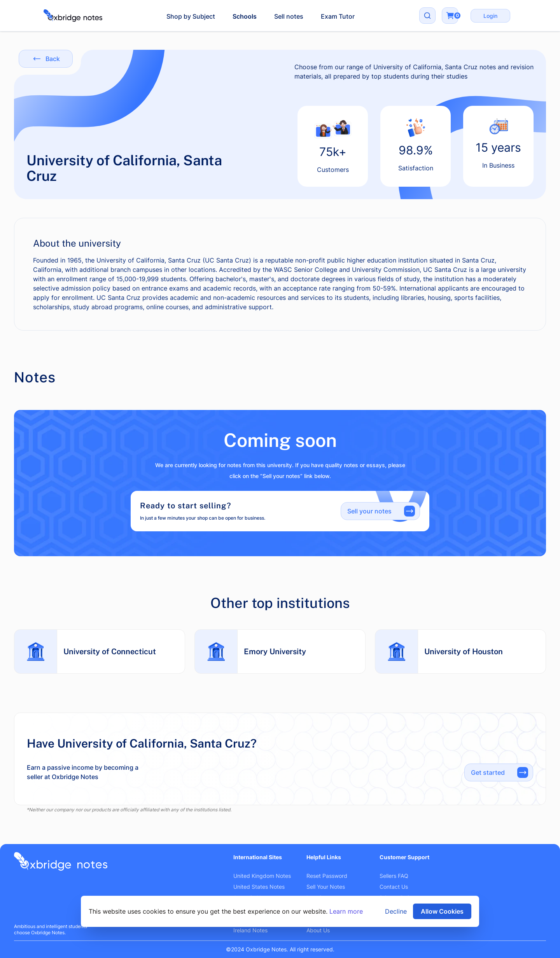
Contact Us (394, 887)
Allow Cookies (442, 911)
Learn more (346, 911)
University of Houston (464, 652)
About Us (318, 930)
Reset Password (327, 876)
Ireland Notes (250, 930)
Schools (245, 16)
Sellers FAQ (394, 876)
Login (490, 16)
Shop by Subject (191, 16)
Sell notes (289, 16)
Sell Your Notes (326, 887)
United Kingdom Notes (262, 876)
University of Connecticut (110, 652)
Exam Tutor (338, 16)
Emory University (275, 652)
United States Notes (259, 887)
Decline (396, 911)
